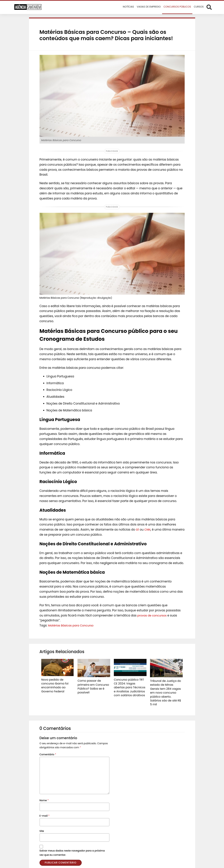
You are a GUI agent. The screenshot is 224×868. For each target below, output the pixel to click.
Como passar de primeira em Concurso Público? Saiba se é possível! (93, 684)
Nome (44, 794)
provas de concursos (153, 615)
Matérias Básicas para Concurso (72, 625)
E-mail (45, 809)
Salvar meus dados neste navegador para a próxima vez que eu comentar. (72, 846)
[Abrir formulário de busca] (209, 7)
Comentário (48, 748)
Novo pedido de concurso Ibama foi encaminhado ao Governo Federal (57, 683)
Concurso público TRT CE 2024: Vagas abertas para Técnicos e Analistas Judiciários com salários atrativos (130, 686)
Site (42, 824)
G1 (138, 530)
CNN (148, 530)
